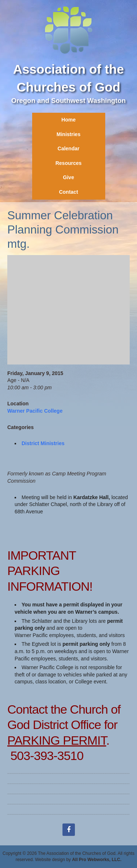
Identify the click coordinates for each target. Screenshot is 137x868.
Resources (69, 163)
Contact (68, 192)
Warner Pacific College (35, 411)
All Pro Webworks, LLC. (97, 860)
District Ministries (43, 443)
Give (68, 177)
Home (68, 120)
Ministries (68, 134)
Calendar (69, 148)
